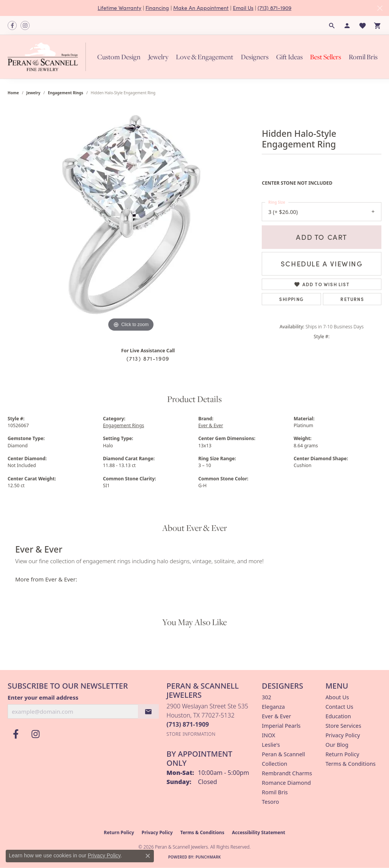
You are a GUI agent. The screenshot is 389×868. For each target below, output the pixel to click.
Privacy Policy (343, 735)
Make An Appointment (201, 8)
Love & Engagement (205, 57)
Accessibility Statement (258, 832)
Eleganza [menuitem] (273, 707)
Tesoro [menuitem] (270, 802)
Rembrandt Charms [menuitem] (287, 773)
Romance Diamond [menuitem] (286, 783)
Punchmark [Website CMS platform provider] (208, 857)
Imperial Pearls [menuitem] (281, 726)
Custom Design (119, 57)
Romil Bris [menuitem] (275, 792)
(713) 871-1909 (274, 8)
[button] (332, 25)
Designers (255, 57)
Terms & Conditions (351, 764)
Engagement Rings (66, 93)
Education (338, 716)
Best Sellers (326, 57)
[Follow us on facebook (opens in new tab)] (12, 25)
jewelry (33, 93)
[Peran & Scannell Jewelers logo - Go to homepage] (49, 57)
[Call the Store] (188, 724)
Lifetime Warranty (119, 8)
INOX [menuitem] (268, 735)
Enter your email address (43, 697)
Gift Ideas (289, 57)
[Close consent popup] (148, 856)
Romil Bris (363, 57)
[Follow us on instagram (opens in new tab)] (25, 25)
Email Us (243, 8)
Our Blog (337, 745)
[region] (131, 220)
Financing (157, 8)
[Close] (380, 8)
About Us (337, 697)
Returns (352, 299)
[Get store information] (191, 734)
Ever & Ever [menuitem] (276, 716)
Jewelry (158, 57)
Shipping (291, 299)
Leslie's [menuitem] (271, 745)
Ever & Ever (211, 425)
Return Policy (342, 754)
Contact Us (339, 707)
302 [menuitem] (266, 697)
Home (13, 93)
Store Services (343, 726)
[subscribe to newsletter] (149, 711)
